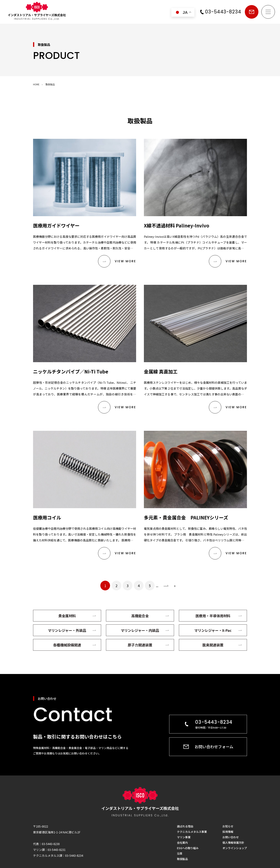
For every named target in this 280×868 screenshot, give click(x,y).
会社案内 (182, 843)
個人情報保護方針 (233, 843)
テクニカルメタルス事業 (192, 832)
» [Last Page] (175, 586)
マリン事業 (184, 837)
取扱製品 (182, 859)
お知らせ (228, 826)
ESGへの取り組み (188, 848)
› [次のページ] (166, 586)
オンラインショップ (235, 848)
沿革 (180, 853)
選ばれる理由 (185, 826)
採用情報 (228, 832)
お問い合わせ (252, 12)
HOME (36, 84)
